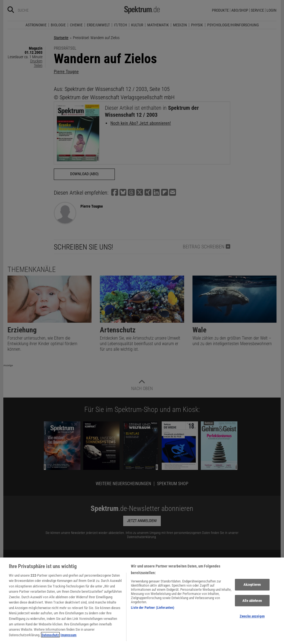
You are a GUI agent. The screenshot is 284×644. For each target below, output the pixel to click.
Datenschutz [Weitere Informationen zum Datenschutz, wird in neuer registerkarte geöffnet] (50, 638)
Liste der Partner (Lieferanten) (153, 611)
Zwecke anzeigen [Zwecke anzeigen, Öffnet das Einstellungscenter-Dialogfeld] (252, 619)
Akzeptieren (252, 588)
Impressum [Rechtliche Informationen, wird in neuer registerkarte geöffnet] (69, 638)
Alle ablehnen (252, 604)
